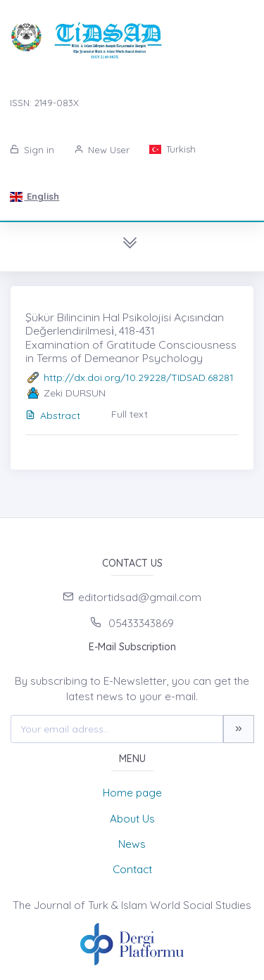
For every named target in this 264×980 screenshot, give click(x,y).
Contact (132, 869)
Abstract (53, 415)
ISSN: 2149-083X (44, 103)
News (132, 844)
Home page (132, 793)
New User (102, 150)
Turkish (172, 149)
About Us (132, 819)
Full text (130, 414)
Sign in (32, 150)
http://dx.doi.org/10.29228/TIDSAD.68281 (139, 378)
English (34, 196)
